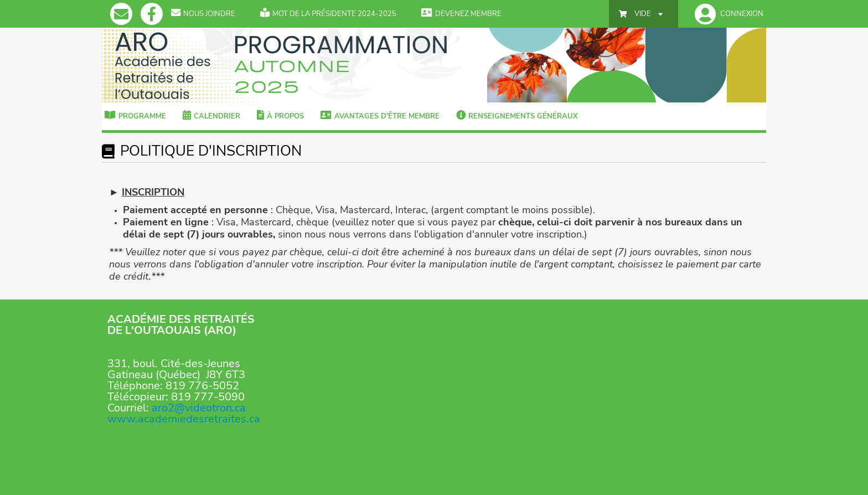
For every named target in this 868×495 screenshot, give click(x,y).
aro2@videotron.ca (199, 408)
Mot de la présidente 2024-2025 (328, 14)
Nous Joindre (203, 14)
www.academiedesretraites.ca (184, 419)
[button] (726, 14)
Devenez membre (461, 14)
